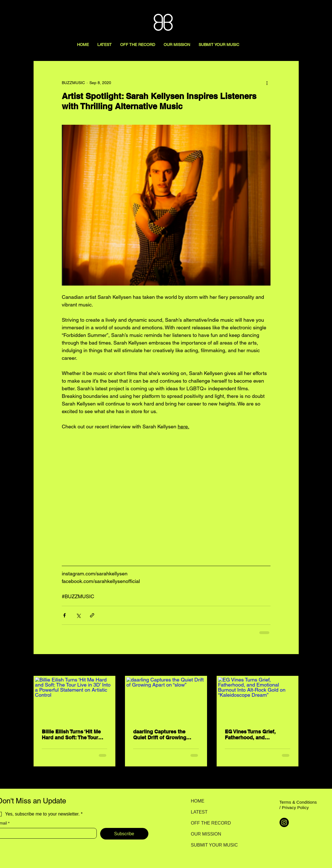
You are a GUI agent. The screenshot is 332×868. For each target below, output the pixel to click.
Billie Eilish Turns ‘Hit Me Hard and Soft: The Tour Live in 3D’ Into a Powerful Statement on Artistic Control (73, 735)
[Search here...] (302, 10)
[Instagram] (284, 822)
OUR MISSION (206, 834)
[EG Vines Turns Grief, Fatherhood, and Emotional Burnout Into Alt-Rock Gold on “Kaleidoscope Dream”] (258, 700)
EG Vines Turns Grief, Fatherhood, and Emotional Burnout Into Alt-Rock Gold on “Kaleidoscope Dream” (253, 735)
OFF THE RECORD (211, 823)
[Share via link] (92, 615)
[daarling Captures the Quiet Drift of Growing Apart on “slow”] (166, 700)
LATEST (199, 812)
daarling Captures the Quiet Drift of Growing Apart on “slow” (160, 735)
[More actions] (267, 83)
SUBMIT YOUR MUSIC (211, 845)
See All (293, 665)
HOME (198, 801)
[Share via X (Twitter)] (78, 615)
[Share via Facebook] (64, 615)
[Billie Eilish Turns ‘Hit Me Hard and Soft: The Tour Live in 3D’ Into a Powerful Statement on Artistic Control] (75, 700)
